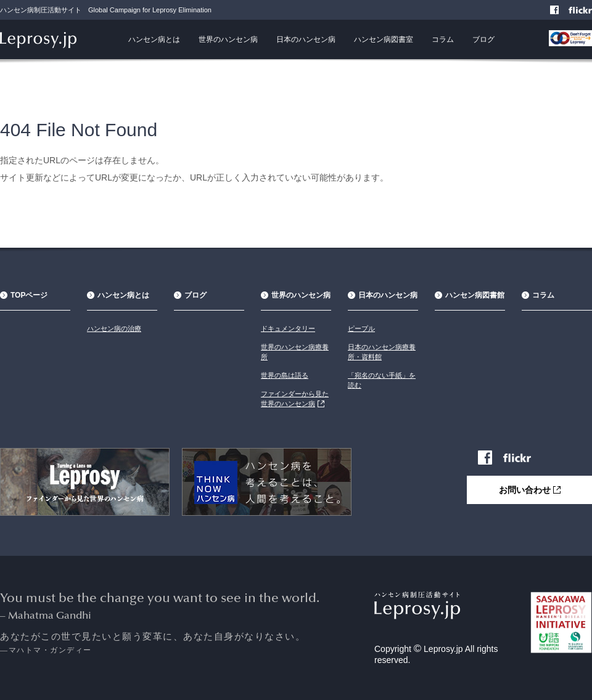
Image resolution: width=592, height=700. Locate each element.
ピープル (361, 328)
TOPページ (29, 295)
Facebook (555, 11)
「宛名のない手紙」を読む (382, 380)
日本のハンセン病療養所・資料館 (382, 352)
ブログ (483, 39)
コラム (443, 39)
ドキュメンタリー (288, 328)
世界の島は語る (285, 375)
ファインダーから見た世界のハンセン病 (295, 399)
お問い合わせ (538, 489)
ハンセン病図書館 (475, 295)
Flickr (586, 11)
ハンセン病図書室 (384, 39)
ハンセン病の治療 (114, 328)
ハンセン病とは (154, 39)
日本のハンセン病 (306, 39)
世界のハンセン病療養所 (295, 352)
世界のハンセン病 (228, 39)
